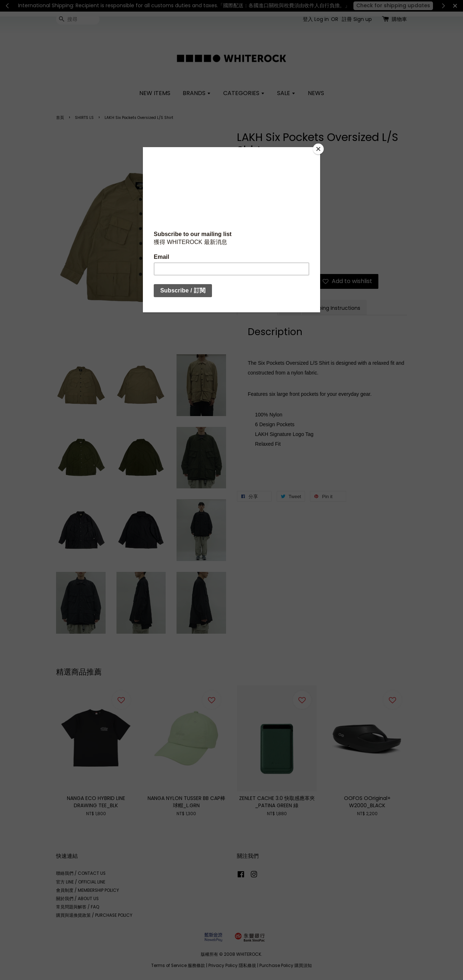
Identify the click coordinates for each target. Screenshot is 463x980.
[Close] (318, 149)
